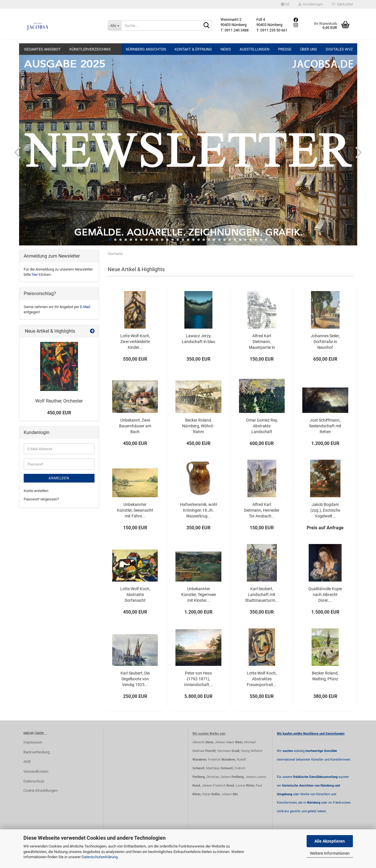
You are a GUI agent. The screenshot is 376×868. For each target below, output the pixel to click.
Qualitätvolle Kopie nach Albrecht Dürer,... (325, 595)
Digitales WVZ (339, 49)
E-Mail (85, 307)
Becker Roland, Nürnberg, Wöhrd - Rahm (198, 426)
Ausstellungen (254, 49)
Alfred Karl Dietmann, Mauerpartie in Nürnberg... (262, 342)
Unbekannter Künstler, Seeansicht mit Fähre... (135, 510)
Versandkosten (36, 771)
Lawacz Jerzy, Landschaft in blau (199, 339)
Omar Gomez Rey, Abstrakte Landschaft (262, 426)
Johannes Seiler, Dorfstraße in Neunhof (325, 342)
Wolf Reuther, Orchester (59, 401)
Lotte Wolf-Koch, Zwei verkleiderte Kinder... (135, 342)
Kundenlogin (311, 4)
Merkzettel (342, 4)
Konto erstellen (36, 491)
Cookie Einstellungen (40, 790)
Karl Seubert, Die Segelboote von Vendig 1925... (135, 679)
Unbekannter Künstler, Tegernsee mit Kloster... (199, 595)
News (226, 49)
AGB (27, 762)
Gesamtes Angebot (42, 49)
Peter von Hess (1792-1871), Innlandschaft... (198, 679)
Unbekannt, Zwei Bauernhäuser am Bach (135, 426)
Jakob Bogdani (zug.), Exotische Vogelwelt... (325, 510)
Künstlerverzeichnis (90, 49)
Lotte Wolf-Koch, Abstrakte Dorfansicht (135, 595)
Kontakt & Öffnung (193, 49)
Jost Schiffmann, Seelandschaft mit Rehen (325, 426)
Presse (285, 49)
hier (35, 274)
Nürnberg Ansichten (146, 49)
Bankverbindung (37, 752)
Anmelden (59, 478)
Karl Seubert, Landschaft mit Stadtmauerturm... (262, 595)
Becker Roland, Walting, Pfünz (325, 676)
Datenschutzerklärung (100, 857)
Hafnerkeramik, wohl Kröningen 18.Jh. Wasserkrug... (199, 510)
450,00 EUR (59, 413)
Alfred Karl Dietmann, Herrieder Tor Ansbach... (262, 510)
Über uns (309, 49)
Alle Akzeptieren (330, 841)
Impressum (33, 742)
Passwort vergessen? (41, 499)
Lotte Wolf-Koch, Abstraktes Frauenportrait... (262, 679)
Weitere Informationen (330, 853)
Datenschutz (34, 781)
